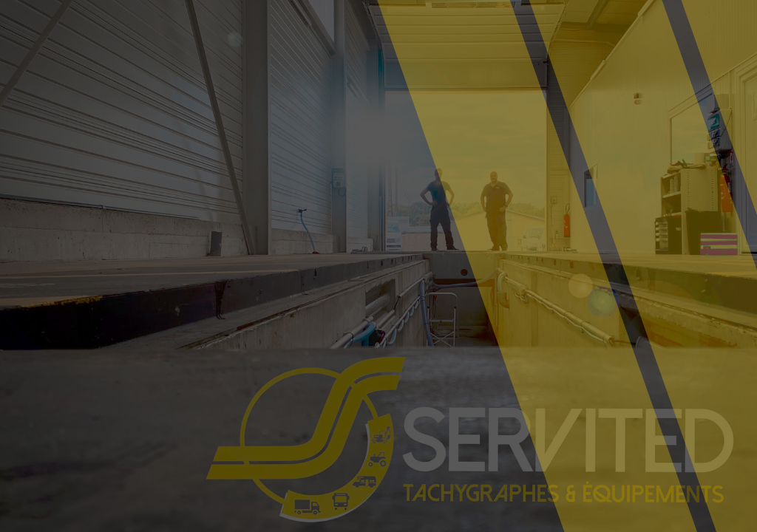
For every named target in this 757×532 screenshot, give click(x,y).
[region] (192, 416)
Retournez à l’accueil (359, 337)
